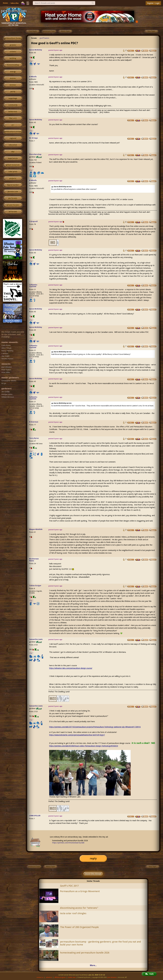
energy (13, 72)
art (13, 125)
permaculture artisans (13, 132)
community (13, 105)
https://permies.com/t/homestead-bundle (68, 843)
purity (13, 92)
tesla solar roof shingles (73, 913)
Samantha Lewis (36, 639)
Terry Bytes (34, 438)
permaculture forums (13, 38)
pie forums (13, 198)
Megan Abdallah (36, 529)
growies (13, 45)
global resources (13, 165)
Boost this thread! (93, 874)
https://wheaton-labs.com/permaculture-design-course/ (71, 668)
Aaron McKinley (36, 50)
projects (13, 178)
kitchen (13, 85)
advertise (49, 977)
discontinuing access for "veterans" (79, 908)
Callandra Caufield (33, 286)
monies (13, 78)
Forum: (34, 38)
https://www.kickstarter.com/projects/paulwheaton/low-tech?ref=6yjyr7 (77, 735)
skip (13, 152)
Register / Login (153, 3)
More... (93, 965)
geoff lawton (44, 38)
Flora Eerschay (35, 154)
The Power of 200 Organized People (79, 927)
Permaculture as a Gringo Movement (80, 891)
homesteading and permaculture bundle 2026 (85, 953)
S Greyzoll (33, 221)
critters (13, 52)
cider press (13, 172)
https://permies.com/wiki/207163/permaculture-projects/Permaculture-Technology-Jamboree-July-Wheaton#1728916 (95, 727)
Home (5, 3)
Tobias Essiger (35, 586)
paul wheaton (112, 977)
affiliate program (60, 977)
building (13, 58)
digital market (13, 185)
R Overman (34, 422)
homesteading (13, 65)
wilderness (13, 112)
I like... (31, 61)
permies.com (13, 192)
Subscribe (14, 3)
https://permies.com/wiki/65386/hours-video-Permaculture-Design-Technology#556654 (84, 746)
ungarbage (13, 98)
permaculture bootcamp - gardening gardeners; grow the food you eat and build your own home (100, 943)
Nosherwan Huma (34, 560)
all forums (13, 212)
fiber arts (13, 118)
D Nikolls (33, 77)
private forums (13, 205)
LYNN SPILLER (35, 816)
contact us (40, 977)
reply (93, 858)
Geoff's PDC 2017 (69, 886)
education (13, 145)
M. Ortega (33, 138)
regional (13, 138)
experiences (13, 158)
